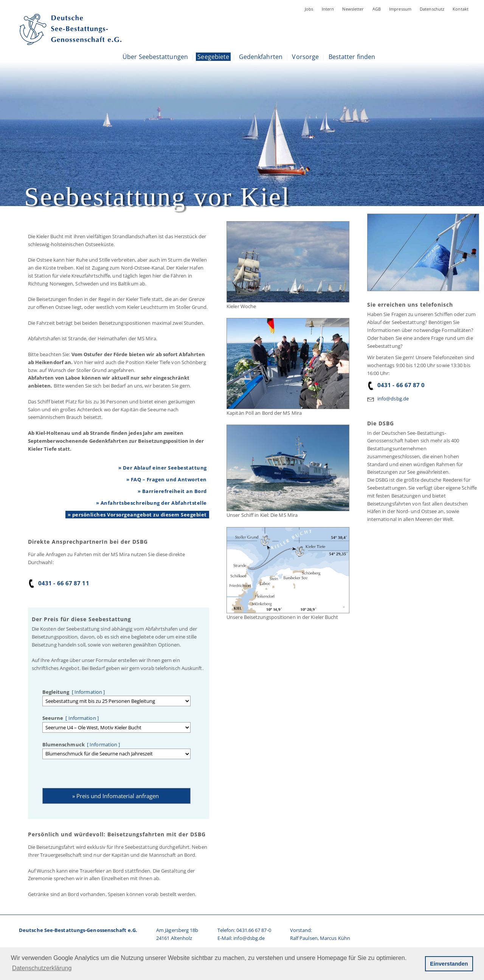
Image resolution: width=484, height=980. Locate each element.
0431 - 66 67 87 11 (59, 583)
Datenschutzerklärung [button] (42, 968)
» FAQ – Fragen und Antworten (167, 479)
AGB (377, 9)
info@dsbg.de (393, 399)
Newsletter (353, 9)
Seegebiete (213, 57)
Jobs (309, 9)
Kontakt (461, 9)
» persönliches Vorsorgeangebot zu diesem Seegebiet (137, 515)
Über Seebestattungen (155, 57)
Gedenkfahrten (261, 57)
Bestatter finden (352, 57)
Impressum (400, 9)
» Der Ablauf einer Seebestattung (163, 468)
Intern (328, 9)
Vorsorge (305, 57)
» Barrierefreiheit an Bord (172, 491)
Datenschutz (432, 9)
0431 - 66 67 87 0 (396, 385)
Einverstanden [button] (449, 964)
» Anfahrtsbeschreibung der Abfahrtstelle (151, 503)
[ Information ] (87, 692)
